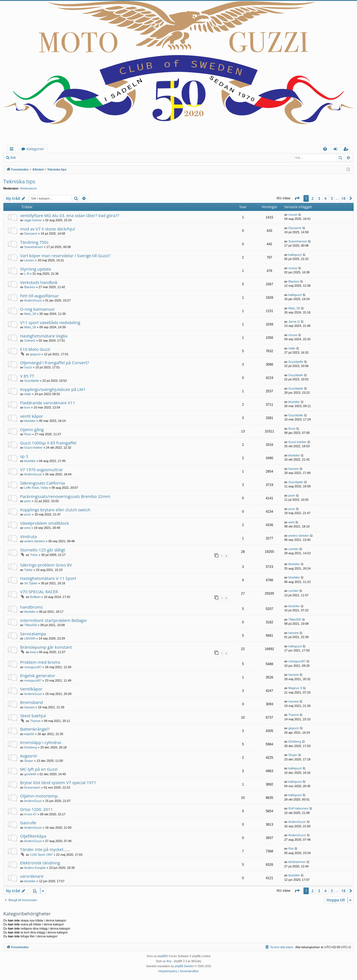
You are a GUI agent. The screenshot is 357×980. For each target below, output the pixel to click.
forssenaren (32, 787)
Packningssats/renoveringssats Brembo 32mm (65, 496)
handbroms (31, 607)
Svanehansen (34, 247)
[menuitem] (325, 149)
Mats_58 (30, 314)
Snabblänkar (13, 150)
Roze (28, 434)
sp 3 (24, 456)
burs (27, 407)
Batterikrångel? (35, 729)
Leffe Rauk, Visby (36, 488)
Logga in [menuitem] (337, 150)
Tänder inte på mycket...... (45, 849)
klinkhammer (297, 862)
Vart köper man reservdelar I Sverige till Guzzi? (65, 256)
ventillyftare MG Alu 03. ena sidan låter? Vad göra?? (70, 215)
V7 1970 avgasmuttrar (41, 470)
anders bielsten (35, 541)
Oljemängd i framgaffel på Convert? (55, 363)
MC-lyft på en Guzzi (39, 769)
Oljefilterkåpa (33, 836)
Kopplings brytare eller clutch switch (55, 510)
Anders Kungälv (35, 868)
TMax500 (31, 625)
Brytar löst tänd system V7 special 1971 (58, 782)
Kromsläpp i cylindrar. (41, 742)
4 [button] (325, 198)
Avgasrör (29, 756)
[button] (297, 198)
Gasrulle (28, 823)
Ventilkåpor (31, 689)
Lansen (29, 260)
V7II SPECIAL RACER (39, 592)
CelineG (30, 341)
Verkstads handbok (39, 282)
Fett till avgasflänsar (39, 296)
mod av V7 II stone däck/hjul (48, 229)
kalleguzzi (295, 255)
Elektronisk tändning (40, 863)
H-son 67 (31, 814)
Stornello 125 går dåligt (43, 550)
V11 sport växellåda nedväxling (50, 322)
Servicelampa (33, 634)
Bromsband (32, 702)
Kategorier (35, 149)
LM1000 (30, 638)
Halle (292, 348)
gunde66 (30, 774)
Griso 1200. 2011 (36, 809)
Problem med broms (40, 662)
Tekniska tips (19, 181)
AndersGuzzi (33, 300)
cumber (294, 549)
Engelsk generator (38, 675)
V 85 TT (27, 376)
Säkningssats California (43, 483)
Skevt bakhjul (33, 716)
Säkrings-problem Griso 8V (46, 565)
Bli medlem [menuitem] (347, 150)
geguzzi (35, 354)
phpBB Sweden (184, 966)
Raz (291, 848)
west (27, 528)
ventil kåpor (32, 416)
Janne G (294, 322)
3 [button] (319, 198)
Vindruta (28, 536)
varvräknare (32, 876)
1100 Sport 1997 (41, 855)
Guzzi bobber (33, 448)
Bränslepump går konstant (46, 647)
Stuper (29, 761)
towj (33, 652)
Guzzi (28, 367)
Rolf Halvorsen (298, 808)
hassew (294, 469)
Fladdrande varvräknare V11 (48, 403)
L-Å (27, 274)
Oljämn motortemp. (39, 796)
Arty (169, 961)
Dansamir (31, 234)
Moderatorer (29, 188)
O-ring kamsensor (38, 309)
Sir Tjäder (31, 583)
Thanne (35, 721)
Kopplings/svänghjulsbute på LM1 (53, 389)
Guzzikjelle (296, 362)
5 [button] (332, 198)
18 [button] (343, 198)
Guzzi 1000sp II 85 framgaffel (48, 443)
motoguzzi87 (33, 667)
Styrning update (36, 269)
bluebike (294, 402)
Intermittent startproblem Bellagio (53, 620)
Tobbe (28, 570)
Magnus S (295, 688)
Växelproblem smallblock (44, 523)
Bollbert (35, 597)
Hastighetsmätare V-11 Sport (48, 578)
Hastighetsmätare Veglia (44, 336)
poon (28, 501)
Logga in (30, 158)
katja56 (29, 734)
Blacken (30, 287)
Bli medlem (53, 158)
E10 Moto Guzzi (35, 349)
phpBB (162, 956)
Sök (13, 158)
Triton (34, 555)
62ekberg (31, 747)
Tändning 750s (34, 242)
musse (293, 215)
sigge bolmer (33, 220)
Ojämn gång (32, 429)
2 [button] (313, 198)
